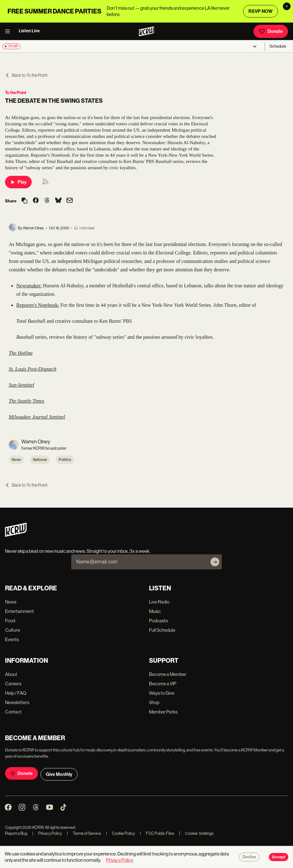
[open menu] (9, 31)
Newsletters (17, 702)
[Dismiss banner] (287, 6)
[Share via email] (70, 201)
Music (155, 611)
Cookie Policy (120, 833)
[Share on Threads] (47, 201)
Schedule (278, 46)
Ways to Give (162, 693)
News (16, 460)
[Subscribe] (215, 562)
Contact (13, 712)
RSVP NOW (261, 11)
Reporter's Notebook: (38, 305)
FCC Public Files (157, 833)
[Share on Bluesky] (58, 201)
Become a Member (168, 674)
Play (18, 182)
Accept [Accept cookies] (279, 857)
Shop (154, 702)
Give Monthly (59, 774)
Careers (13, 684)
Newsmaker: (29, 286)
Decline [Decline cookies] (249, 857)
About (11, 674)
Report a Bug (16, 833)
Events (12, 639)
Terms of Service (84, 833)
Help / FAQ (16, 693)
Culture (13, 630)
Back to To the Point (26, 75)
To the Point (16, 93)
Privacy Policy (47, 833)
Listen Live (29, 31)
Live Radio (159, 602)
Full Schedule (162, 630)
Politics (65, 460)
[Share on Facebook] (36, 201)
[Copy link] (24, 201)
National (40, 460)
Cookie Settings (199, 833)
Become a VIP (163, 684)
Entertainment (19, 611)
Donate (271, 31)
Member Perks (163, 712)
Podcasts (158, 621)
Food (10, 621)
